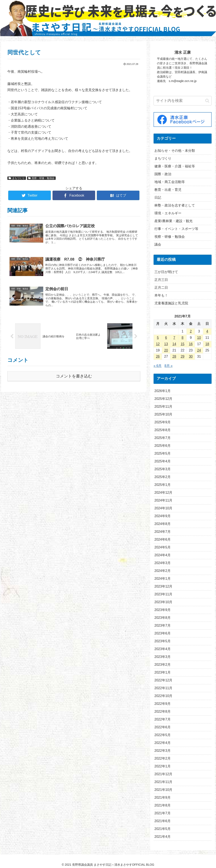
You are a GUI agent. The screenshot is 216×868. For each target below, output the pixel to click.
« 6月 (158, 366)
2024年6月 (163, 539)
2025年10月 (163, 414)
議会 (158, 244)
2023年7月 (163, 625)
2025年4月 (163, 461)
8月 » (169, 366)
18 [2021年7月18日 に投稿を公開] (207, 344)
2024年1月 (163, 579)
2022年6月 (163, 727)
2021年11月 (163, 782)
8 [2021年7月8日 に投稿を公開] (183, 338)
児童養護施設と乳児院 (171, 303)
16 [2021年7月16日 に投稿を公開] (191, 344)
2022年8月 (163, 711)
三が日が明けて (166, 272)
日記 (158, 198)
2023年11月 (163, 594)
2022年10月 (163, 696)
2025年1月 (163, 485)
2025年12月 (163, 399)
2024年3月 (163, 563)
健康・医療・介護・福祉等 (175, 166)
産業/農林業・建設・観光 (173, 221)
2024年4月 (163, 555)
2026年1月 (163, 391)
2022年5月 (163, 735)
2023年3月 (163, 657)
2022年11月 (163, 688)
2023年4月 (163, 649)
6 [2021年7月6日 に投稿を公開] (166, 338)
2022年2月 (163, 758)
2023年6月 (163, 633)
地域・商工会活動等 (170, 182)
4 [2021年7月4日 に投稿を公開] (207, 331)
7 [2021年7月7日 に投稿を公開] (174, 338)
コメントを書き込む (74, 376)
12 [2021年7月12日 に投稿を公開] (158, 344)
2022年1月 (163, 766)
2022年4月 (163, 743)
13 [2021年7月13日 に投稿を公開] (166, 344)
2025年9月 (163, 422)
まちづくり (17, 178)
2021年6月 (163, 821)
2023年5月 (163, 641)
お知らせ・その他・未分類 (175, 151)
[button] (207, 101)
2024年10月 (163, 508)
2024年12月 (163, 493)
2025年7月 (163, 438)
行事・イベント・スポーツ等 (176, 229)
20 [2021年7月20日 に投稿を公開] (166, 350)
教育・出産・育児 (168, 190)
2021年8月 (163, 805)
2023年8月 (163, 618)
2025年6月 (163, 446)
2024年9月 (163, 516)
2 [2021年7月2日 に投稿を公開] (191, 331)
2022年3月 (163, 751)
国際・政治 (163, 174)
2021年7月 (163, 813)
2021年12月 (163, 774)
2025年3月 (163, 469)
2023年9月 (163, 610)
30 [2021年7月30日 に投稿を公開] (191, 356)
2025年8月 (163, 430)
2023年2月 (163, 665)
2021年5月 (163, 829)
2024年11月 (163, 500)
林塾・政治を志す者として (175, 205)
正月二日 (161, 288)
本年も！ (161, 295)
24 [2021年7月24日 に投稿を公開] (199, 350)
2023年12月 (163, 586)
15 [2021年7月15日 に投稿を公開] (182, 344)
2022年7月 (163, 719)
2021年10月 (163, 790)
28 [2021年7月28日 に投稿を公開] (174, 356)
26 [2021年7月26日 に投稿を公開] (158, 356)
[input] (182, 101)
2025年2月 (163, 477)
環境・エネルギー (168, 213)
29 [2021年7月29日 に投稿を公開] (182, 356)
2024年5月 (163, 547)
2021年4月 (163, 837)
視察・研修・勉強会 (41, 178)
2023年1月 (163, 672)
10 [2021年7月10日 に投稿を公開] (199, 338)
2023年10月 (163, 602)
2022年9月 (163, 704)
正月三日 (161, 280)
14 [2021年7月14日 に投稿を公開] (174, 344)
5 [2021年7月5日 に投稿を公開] (158, 338)
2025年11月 (163, 407)
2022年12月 (163, 680)
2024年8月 (163, 524)
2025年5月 (163, 453)
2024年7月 (163, 532)
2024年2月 (163, 571)
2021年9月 (163, 798)
